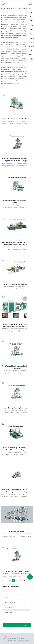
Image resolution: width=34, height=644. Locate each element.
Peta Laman (17, 641)
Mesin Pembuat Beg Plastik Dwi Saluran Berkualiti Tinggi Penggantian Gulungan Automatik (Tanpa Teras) (17, 325)
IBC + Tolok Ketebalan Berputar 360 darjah (17, 119)
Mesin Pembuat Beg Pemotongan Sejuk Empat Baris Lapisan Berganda (17, 449)
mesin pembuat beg (14, 42)
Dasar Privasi (25, 641)
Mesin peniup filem (7, 15)
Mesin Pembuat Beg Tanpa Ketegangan (17, 284)
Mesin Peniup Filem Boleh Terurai (17, 571)
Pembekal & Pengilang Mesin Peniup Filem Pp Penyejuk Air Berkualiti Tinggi (17, 491)
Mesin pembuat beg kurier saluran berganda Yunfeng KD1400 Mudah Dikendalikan (17, 243)
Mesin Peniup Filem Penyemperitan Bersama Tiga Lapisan (17, 367)
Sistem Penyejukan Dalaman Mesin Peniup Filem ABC (17, 202)
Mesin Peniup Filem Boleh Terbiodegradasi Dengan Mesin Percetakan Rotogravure (17, 160)
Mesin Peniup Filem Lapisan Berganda (17, 408)
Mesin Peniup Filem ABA (17, 532)
